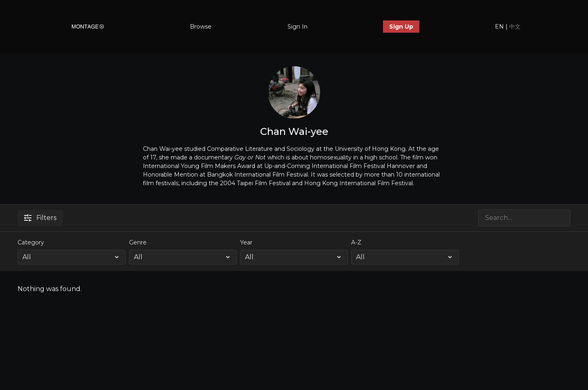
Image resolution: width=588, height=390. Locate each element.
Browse (201, 27)
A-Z (356, 242)
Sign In (297, 27)
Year (246, 242)
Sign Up (401, 27)
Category (31, 242)
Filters (40, 218)
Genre (138, 242)
